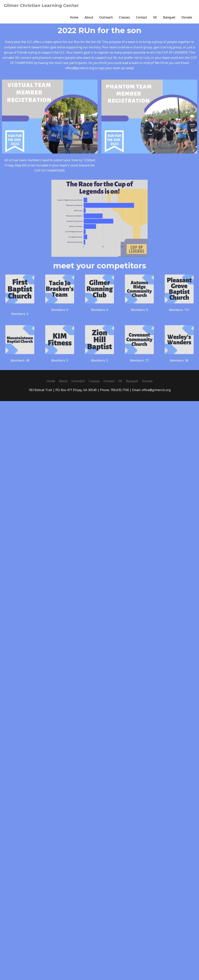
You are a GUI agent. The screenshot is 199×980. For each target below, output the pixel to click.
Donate (187, 17)
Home (74, 17)
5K (155, 17)
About (89, 17)
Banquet (169, 17)
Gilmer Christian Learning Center (41, 5)
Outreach (106, 17)
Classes (124, 17)
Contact (142, 17)
